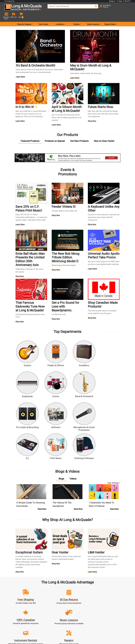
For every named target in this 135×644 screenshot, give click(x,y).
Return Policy (72, 627)
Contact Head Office (91, 608)
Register (33, 606)
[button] (130, 8)
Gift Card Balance (33, 619)
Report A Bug (91, 622)
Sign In (33, 603)
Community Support (72, 603)
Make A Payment (33, 614)
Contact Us (9, 1)
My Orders (33, 616)
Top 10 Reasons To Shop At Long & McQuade (110, 592)
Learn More (20, 69)
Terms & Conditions (72, 622)
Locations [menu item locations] (60, 16)
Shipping (53, 625)
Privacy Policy (72, 625)
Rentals (53, 606)
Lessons (53, 608)
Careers (91, 611)
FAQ (91, 603)
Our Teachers (72, 630)
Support (52, 616)
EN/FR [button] (126, 1)
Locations (91, 606)
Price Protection (72, 619)
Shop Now (92, 113)
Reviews (91, 619)
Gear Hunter (44, 16)
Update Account (33, 611)
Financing (52, 619)
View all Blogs (114, 443)
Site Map (91, 614)
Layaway (52, 622)
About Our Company (72, 606)
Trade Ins (53, 614)
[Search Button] (94, 8)
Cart (33, 608)
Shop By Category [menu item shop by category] (24, 16)
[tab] (30, 133)
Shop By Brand (91, 616)
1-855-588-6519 (9, 606)
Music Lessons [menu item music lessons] (93, 16)
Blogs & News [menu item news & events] (110, 16)
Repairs (53, 611)
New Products (52, 603)
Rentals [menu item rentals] (76, 16)
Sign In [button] (112, 1)
